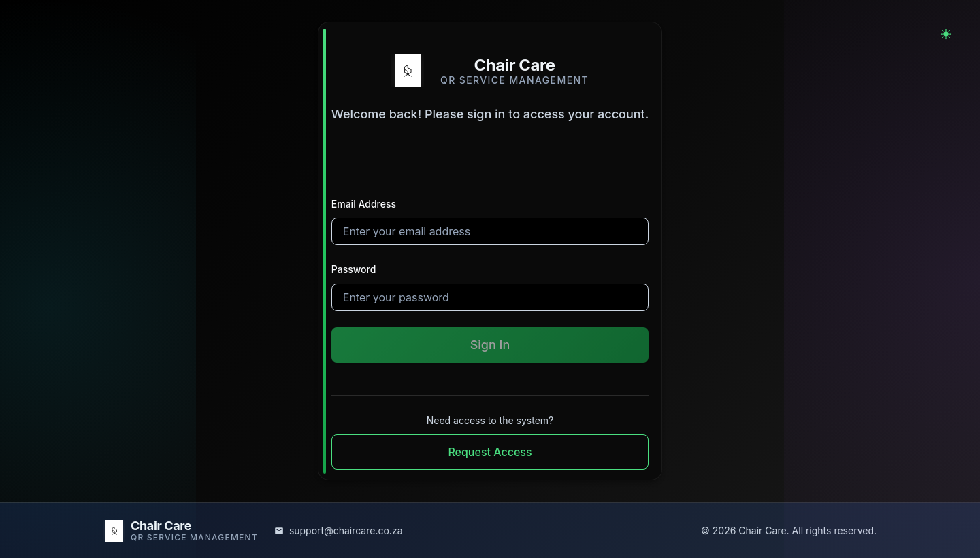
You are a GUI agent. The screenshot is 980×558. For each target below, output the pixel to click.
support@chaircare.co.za (346, 530)
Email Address (364, 204)
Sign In (490, 345)
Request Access (490, 452)
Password (354, 269)
